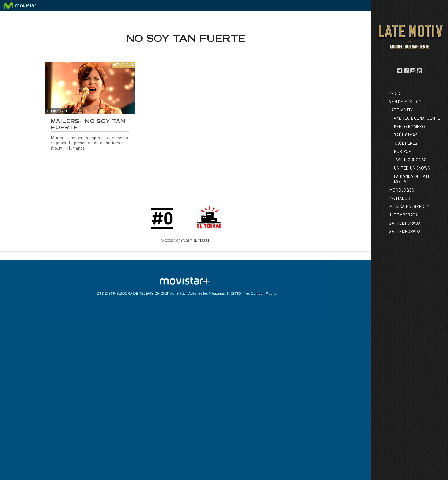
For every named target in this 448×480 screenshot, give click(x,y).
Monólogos (402, 191)
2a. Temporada (405, 224)
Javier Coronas (410, 160)
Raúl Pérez (406, 144)
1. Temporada (404, 216)
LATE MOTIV (401, 111)
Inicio (395, 94)
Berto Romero (409, 127)
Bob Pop (402, 152)
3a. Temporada (405, 232)
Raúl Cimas (406, 136)
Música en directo (409, 207)
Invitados (400, 199)
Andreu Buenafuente (417, 119)
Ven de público (405, 102)
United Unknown (412, 169)
